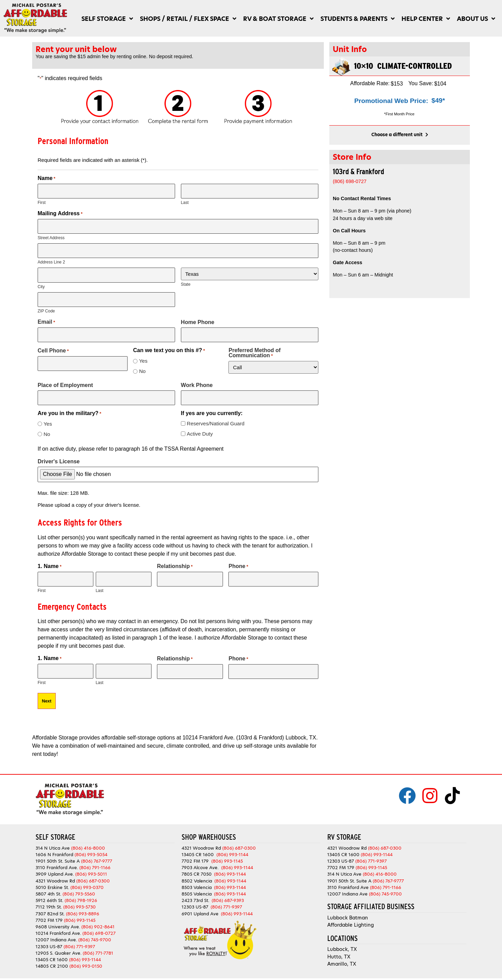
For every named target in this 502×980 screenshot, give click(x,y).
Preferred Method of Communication (254, 348)
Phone (238, 560)
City (41, 283)
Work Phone (197, 380)
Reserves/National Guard (215, 417)
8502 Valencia (197, 872)
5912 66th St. (49, 892)
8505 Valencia (197, 885)
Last (185, 202)
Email (46, 318)
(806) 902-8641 (98, 918)
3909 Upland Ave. (55, 866)
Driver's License (59, 455)
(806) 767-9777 (97, 853)
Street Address (51, 236)
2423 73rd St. (195, 892)
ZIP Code (46, 307)
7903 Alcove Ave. (201, 859)
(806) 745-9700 (95, 931)
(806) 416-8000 (88, 839)
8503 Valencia (197, 879)
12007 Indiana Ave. (56, 931)
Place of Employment (65, 380)
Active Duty (200, 428)
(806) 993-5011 (91, 866)
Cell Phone (53, 346)
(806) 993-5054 (91, 846)
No (142, 366)
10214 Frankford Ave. (58, 925)
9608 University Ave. (58, 918)
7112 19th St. (49, 898)
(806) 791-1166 (95, 859)
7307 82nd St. (50, 905)
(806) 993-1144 (85, 951)
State (186, 282)
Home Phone (198, 318)
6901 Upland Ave (200, 905)
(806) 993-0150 (86, 958)
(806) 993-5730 (80, 898)
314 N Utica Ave (53, 839)
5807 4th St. (48, 885)
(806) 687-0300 (93, 872)
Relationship (175, 560)
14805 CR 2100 (52, 958)
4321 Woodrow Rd (56, 872)
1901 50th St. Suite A (58, 853)
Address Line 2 (51, 260)
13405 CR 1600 (52, 951)
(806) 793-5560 (79, 885)
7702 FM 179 (49, 911)
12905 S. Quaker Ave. (58, 944)
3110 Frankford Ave (348, 879)
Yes (143, 356)
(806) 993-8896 (83, 905)
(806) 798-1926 (81, 892)
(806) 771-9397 (79, 938)
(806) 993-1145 (80, 911)
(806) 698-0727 (99, 925)
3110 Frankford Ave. (57, 859)
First (42, 202)
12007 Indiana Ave (347, 885)
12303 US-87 (49, 938)
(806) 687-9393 (228, 892)
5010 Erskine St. (53, 879)
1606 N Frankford (54, 846)
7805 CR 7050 (197, 866)
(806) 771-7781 (98, 944)
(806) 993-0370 (87, 879)
